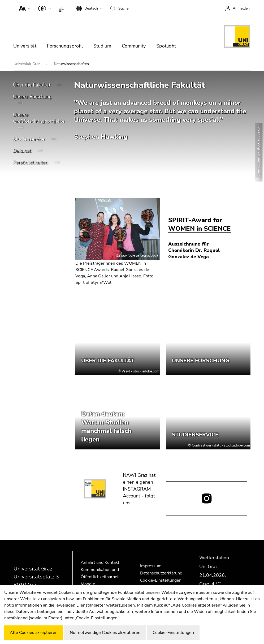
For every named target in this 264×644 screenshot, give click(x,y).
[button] (23, 8)
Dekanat (23, 151)
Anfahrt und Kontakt (100, 563)
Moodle (88, 584)
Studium (102, 46)
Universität (25, 46)
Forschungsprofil (65, 46)
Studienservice (29, 139)
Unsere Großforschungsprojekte (39, 118)
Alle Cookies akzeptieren (34, 633)
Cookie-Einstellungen (161, 580)
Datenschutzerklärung (161, 573)
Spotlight (166, 46)
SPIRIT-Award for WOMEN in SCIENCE (200, 224)
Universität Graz (27, 64)
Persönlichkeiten (31, 162)
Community (134, 46)
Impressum (151, 566)
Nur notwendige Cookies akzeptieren (105, 633)
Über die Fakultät (32, 85)
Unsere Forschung (33, 97)
